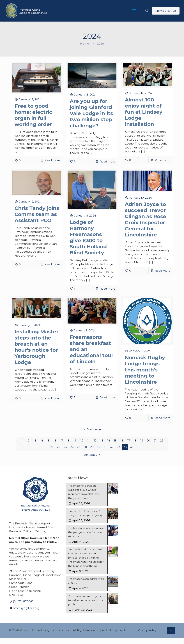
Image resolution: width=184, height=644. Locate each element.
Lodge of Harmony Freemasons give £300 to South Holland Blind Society (88, 237)
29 (92, 447)
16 (122, 441)
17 (129, 441)
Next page (92, 455)
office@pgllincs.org (26, 608)
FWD (121, 636)
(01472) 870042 (23, 601)
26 (72, 447)
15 (115, 441)
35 (132, 447)
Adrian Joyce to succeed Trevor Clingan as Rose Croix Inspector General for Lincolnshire (146, 219)
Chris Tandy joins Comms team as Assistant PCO (37, 214)
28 (85, 447)
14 (109, 441)
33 (119, 447)
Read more (52, 160)
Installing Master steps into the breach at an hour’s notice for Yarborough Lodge (36, 347)
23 (52, 447)
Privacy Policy (147, 636)
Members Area (166, 11)
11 (89, 441)
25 (65, 447)
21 (155, 441)
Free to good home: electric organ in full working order (33, 115)
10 (82, 441)
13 (102, 441)
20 (149, 441)
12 (95, 441)
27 (79, 447)
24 (59, 447)
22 (162, 441)
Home (85, 44)
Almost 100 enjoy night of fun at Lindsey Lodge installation (144, 112)
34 (125, 447)
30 (99, 447)
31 (105, 447)
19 (142, 441)
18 (135, 441)
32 (112, 447)
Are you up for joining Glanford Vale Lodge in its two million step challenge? (91, 113)
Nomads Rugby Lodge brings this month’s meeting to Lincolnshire (145, 370)
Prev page (92, 429)
